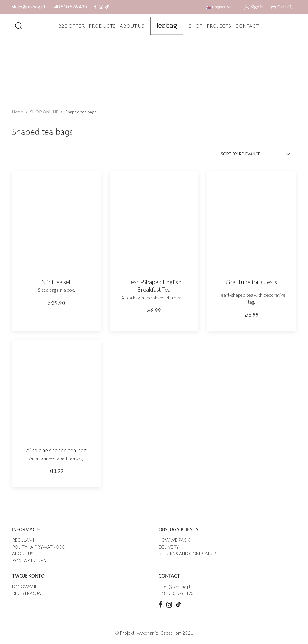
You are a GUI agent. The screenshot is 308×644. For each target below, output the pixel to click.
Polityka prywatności (39, 547)
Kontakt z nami (31, 560)
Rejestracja (26, 593)
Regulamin (25, 540)
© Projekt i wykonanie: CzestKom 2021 (154, 633)
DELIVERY (169, 547)
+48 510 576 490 (69, 7)
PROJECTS (217, 26)
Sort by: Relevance (256, 154)
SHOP (194, 26)
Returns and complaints (188, 554)
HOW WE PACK (174, 540)
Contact (245, 26)
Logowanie (25, 587)
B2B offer (70, 26)
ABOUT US (131, 26)
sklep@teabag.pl (28, 7)
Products (101, 26)
